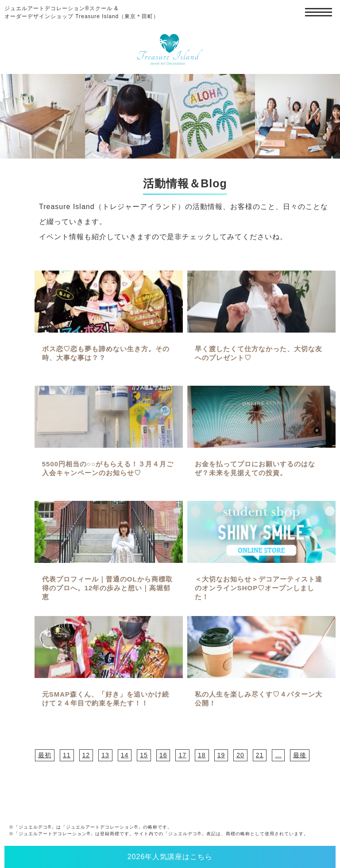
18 (202, 755)
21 (260, 755)
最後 (300, 755)
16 (163, 755)
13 (105, 755)
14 (125, 755)
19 (221, 755)
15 (144, 755)
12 (86, 755)
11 (67, 755)
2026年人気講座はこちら (170, 857)
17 (182, 755)
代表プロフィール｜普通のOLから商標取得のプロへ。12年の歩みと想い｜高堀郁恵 (107, 588)
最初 (45, 755)
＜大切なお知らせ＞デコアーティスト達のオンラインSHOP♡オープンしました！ (259, 588)
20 (240, 755)
